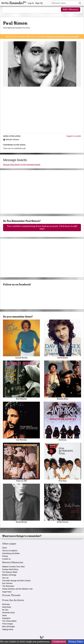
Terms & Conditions (10, 551)
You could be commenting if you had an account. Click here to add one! (42, 228)
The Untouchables (9, 621)
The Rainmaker (8, 586)
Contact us (6, 559)
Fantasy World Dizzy (10, 569)
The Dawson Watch (10, 572)
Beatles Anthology (9, 575)
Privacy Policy (76, 642)
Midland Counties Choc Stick (13, 567)
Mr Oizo (5, 610)
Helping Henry (8, 629)
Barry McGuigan (9, 627)
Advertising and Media (11, 553)
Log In (31, 3)
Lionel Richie (21, 339)
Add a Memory (71, 9)
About (4, 548)
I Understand (59, 642)
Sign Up (39, 3)
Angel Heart (7, 592)
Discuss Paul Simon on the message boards (22, 164)
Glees (4, 616)
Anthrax (63, 421)
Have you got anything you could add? (63, 36)
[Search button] (80, 3)
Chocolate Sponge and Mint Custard (16, 581)
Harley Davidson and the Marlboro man (17, 589)
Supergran (6, 618)
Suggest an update (74, 136)
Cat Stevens (21, 421)
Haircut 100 (21, 462)
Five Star (63, 462)
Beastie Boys (63, 380)
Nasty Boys (7, 607)
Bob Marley (21, 380)
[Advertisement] (42, 111)
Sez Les (5, 578)
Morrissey (6, 604)
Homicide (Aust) (8, 613)
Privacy (5, 556)
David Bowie (21, 503)
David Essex (63, 339)
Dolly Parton (63, 503)
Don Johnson (7, 583)
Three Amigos (8, 624)
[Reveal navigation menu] (7, 10)
